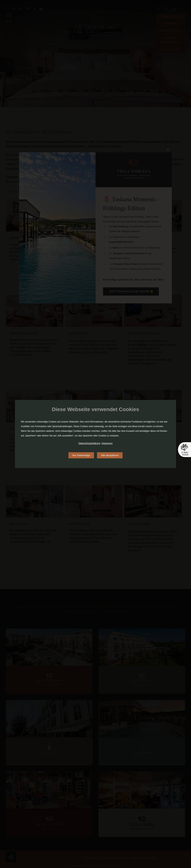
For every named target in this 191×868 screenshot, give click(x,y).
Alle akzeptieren (110, 455)
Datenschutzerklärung (89, 443)
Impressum (107, 443)
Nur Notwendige (81, 455)
